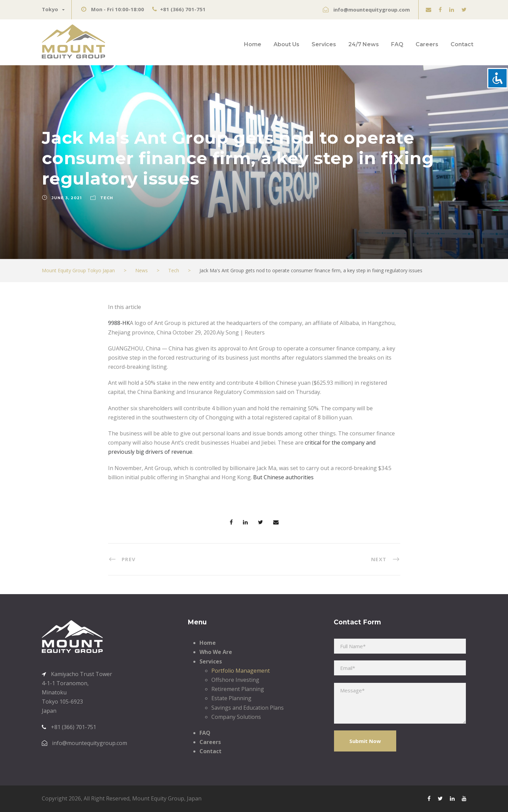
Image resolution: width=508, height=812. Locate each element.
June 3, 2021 (67, 198)
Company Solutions (236, 717)
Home (253, 44)
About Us (286, 44)
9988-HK (119, 323)
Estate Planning (231, 698)
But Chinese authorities (283, 477)
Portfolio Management (241, 671)
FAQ (397, 44)
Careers (427, 44)
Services (324, 44)
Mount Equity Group (158, 798)
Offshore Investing (235, 680)
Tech (107, 198)
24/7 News (364, 44)
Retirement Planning (238, 689)
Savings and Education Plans (248, 708)
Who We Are (216, 652)
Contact (462, 44)
